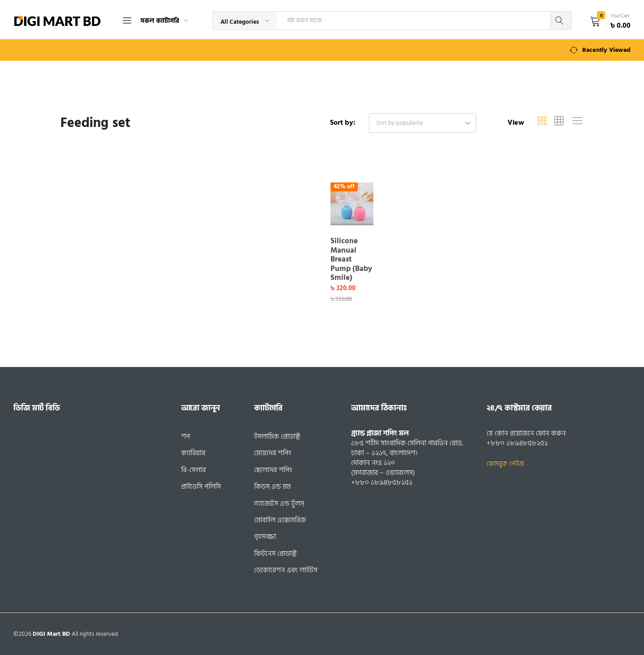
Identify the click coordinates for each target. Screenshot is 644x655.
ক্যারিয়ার (193, 453)
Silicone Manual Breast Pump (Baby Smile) (351, 259)
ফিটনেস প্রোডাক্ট (275, 554)
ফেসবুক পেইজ (505, 464)
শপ (186, 436)
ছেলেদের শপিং (273, 470)
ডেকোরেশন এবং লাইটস (286, 570)
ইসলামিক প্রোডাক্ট (277, 436)
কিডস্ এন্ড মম (272, 486)
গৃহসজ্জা (265, 537)
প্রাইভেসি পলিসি (201, 486)
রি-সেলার (193, 470)
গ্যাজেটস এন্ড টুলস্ (279, 503)
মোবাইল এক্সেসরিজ (280, 520)
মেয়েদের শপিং (273, 453)
